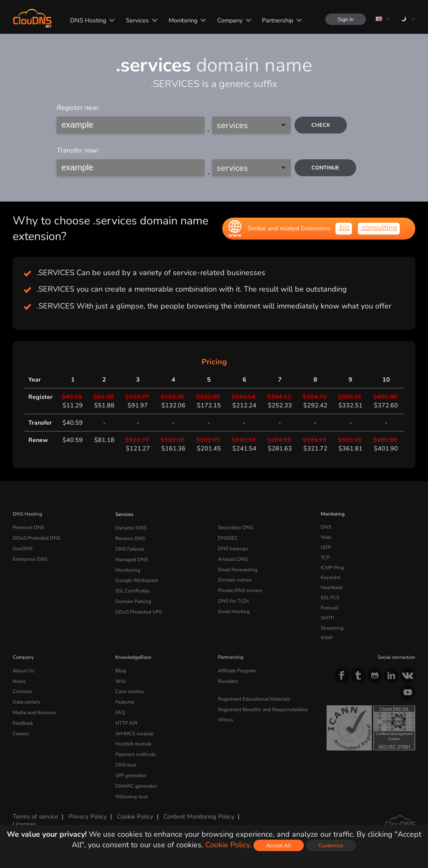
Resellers (228, 680)
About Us (23, 670)
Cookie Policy (133, 811)
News (19, 680)
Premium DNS (28, 527)
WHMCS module (134, 731)
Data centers (27, 700)
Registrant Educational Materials (254, 698)
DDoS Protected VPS (138, 608)
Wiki (121, 680)
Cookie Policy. (228, 845)
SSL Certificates (132, 587)
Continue (326, 168)
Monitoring (182, 20)
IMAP (327, 638)
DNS (326, 527)
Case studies (129, 690)
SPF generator (131, 771)
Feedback (23, 721)
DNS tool (125, 761)
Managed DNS (132, 557)
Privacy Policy (86, 811)
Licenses (25, 818)
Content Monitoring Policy (196, 811)
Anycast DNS (233, 557)
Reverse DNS (130, 537)
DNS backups (233, 547)
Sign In (345, 19)
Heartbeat (332, 587)
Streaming (332, 628)
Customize (331, 845)
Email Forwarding (237, 568)
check (321, 125)
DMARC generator (136, 781)
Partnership (277, 20)
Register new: (78, 108)
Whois (225, 718)
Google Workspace (136, 577)
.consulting (379, 227)
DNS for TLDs (233, 598)
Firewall (329, 608)
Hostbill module (133, 740)
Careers (21, 731)
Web (326, 537)
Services (136, 20)
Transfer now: (78, 150)
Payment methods (135, 751)
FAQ (120, 710)
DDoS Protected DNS (36, 537)
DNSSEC (228, 537)
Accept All (279, 845)
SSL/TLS (330, 598)
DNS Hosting (87, 20)
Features (125, 700)
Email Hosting (234, 608)
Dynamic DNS (131, 527)
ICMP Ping (332, 568)
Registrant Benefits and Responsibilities (263, 708)
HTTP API (126, 721)
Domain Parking (133, 598)
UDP (326, 547)
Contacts (22, 690)
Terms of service (35, 811)
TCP (325, 557)
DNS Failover (130, 547)
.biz (344, 227)
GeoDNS (22, 547)
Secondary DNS (235, 527)
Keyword (330, 577)
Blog (120, 670)
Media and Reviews (34, 710)
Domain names (235, 577)
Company (229, 20)
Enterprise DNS (30, 557)
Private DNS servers (240, 587)
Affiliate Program (236, 670)
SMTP (327, 618)
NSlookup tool (131, 791)
